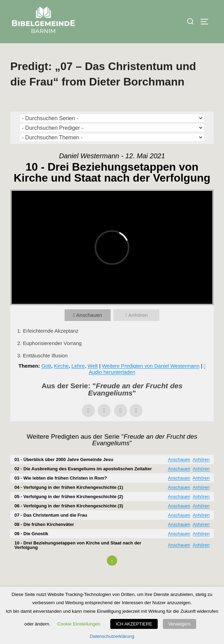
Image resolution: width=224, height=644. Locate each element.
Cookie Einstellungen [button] (79, 624)
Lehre (78, 366)
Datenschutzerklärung (112, 636)
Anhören (138, 315)
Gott (46, 366)
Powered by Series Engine (112, 579)
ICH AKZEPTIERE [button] (134, 624)
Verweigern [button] (180, 624)
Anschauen (89, 315)
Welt (93, 366)
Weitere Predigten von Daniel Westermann (151, 366)
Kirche (61, 366)
